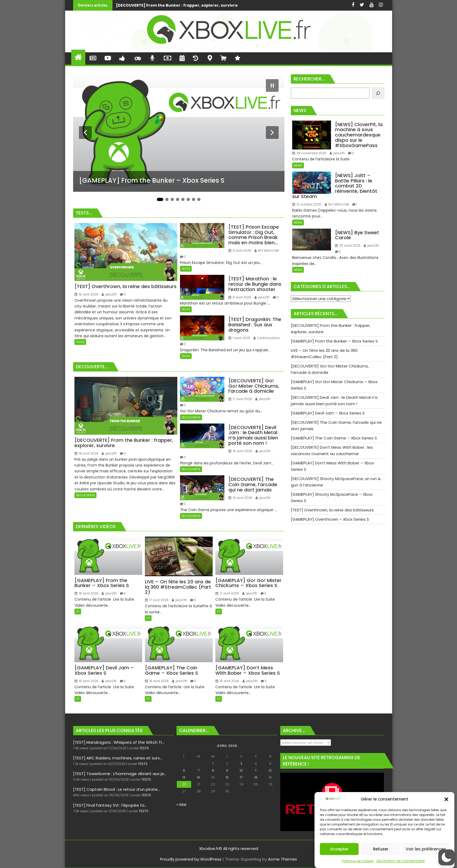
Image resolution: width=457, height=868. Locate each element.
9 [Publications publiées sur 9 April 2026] (227, 770)
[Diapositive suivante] (272, 132)
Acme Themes (282, 859)
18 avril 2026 (86, 453)
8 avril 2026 (240, 251)
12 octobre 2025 (307, 204)
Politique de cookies (358, 861)
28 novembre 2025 (309, 153)
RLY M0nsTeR (267, 251)
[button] (446, 799)
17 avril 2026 (240, 399)
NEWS (298, 165)
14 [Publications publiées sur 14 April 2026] (198, 777)
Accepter (339, 849)
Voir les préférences (426, 849)
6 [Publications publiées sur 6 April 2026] (184, 770)
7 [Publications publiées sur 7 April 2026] (199, 770)
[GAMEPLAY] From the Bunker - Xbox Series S (306, 5)
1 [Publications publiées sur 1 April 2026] (213, 764)
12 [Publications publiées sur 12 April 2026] (270, 770)
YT (78, 612)
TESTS (80, 342)
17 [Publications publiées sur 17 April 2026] (241, 777)
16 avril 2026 (86, 294)
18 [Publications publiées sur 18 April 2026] (256, 777)
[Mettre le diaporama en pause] (272, 85)
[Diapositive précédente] (85, 132)
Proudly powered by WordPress (191, 859)
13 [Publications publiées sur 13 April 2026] (184, 777)
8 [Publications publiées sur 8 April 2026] (213, 770)
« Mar (182, 804)
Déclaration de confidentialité (401, 861)
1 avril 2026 (239, 338)
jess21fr (109, 294)
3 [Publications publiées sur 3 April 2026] (241, 764)
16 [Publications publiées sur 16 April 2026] (227, 777)
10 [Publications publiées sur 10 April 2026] (241, 770)
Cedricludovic (267, 338)
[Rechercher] (378, 93)
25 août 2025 (348, 245)
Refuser (381, 849)
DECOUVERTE (85, 495)
